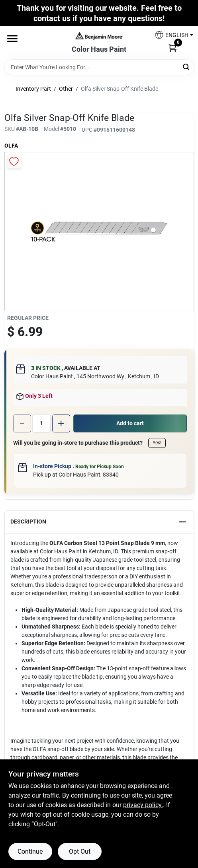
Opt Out (80, 851)
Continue (30, 851)
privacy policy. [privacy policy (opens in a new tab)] (143, 805)
